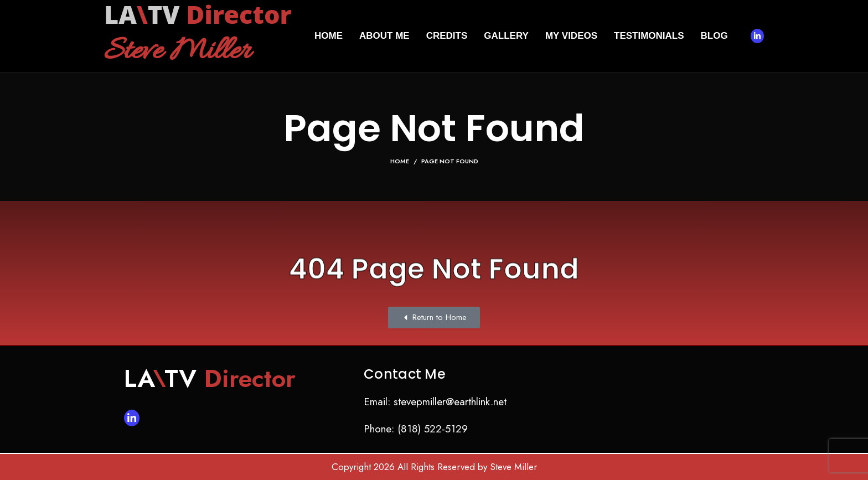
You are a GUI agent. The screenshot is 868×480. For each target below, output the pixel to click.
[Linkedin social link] (757, 36)
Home (400, 161)
